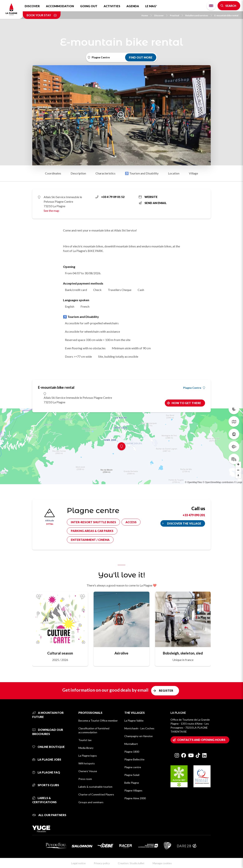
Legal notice (78, 863)
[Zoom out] (238, 470)
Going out (89, 6)
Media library (86, 748)
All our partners (49, 815)
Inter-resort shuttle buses (93, 522)
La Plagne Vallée (134, 721)
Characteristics (105, 173)
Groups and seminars (91, 802)
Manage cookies (162, 863)
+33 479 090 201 (194, 515)
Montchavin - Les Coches (139, 728)
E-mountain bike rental (226, 15)
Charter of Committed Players (96, 794)
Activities (112, 6)
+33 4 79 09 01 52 (110, 197)
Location (174, 173)
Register (166, 690)
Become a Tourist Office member (98, 721)
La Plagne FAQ (46, 772)
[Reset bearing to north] (238, 476)
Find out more (141, 57)
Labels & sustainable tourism (95, 787)
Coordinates (53, 173)
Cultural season (60, 653)
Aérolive (121, 653)
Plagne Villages (133, 790)
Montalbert (131, 744)
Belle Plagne (132, 783)
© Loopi (238, 482)
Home (147, 15)
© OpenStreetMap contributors (218, 482)
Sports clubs (46, 785)
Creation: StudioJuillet (131, 863)
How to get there (186, 403)
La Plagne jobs (47, 759)
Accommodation (60, 6)
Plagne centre (133, 767)
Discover (32, 6)
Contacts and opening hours (201, 740)
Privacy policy (102, 863)
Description (78, 173)
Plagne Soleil (132, 775)
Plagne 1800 (132, 752)
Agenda (133, 6)
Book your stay (42, 15)
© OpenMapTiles (193, 482)
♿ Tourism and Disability (142, 173)
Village (193, 173)
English (211, 6)
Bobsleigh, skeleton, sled (183, 653)
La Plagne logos (88, 756)
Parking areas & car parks (92, 531)
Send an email (153, 203)
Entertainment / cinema (90, 540)
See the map (51, 211)
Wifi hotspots (87, 763)
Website (148, 197)
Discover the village (184, 523)
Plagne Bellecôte (134, 759)
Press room (85, 779)
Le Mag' (151, 6)
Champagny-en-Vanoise (138, 736)
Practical (176, 15)
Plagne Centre (194, 388)
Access (131, 522)
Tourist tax (85, 740)
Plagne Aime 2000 (135, 798)
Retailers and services (199, 15)
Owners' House (88, 771)
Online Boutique (49, 747)
